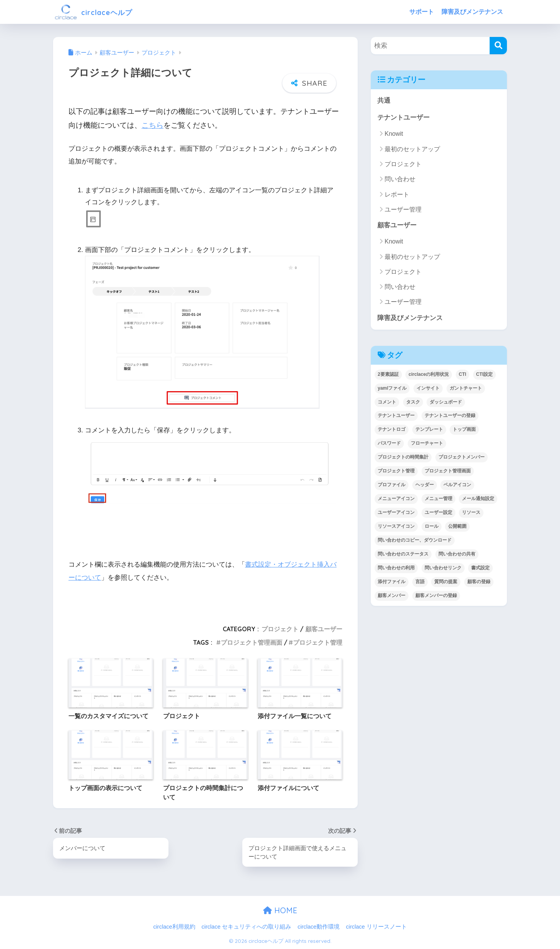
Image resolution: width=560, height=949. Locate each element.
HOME (280, 910)
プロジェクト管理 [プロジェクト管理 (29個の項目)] (396, 472)
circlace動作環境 (319, 926)
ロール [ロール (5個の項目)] (432, 527)
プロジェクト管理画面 (252, 642)
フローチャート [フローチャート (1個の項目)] (427, 444)
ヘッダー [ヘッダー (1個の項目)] (425, 485)
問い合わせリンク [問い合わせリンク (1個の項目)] (443, 569)
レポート (397, 194)
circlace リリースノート (376, 926)
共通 (384, 101)
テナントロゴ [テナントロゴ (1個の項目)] (392, 430)
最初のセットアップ (412, 149)
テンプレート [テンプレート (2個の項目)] (429, 430)
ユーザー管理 (403, 210)
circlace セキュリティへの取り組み (246, 926)
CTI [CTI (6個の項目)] (462, 375)
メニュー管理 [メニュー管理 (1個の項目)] (438, 499)
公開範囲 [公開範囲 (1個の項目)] (457, 527)
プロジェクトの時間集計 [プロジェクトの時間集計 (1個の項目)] (403, 458)
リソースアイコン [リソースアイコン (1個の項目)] (396, 527)
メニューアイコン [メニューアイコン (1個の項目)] (396, 499)
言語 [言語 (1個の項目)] (420, 582)
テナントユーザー (403, 118)
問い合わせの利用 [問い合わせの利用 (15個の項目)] (396, 569)
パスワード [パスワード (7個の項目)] (389, 444)
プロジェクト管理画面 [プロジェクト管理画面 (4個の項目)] (448, 472)
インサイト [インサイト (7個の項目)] (428, 389)
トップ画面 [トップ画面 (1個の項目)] (464, 430)
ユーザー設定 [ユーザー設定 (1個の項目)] (438, 513)
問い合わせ (400, 179)
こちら (152, 125)
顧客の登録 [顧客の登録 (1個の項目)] (479, 582)
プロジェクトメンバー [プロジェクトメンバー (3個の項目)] (462, 458)
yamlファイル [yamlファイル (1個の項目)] (392, 389)
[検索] (498, 46)
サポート (422, 12)
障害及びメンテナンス (472, 12)
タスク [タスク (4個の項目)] (413, 402)
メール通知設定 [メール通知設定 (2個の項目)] (478, 499)
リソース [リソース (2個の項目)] (471, 513)
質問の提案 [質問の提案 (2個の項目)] (446, 582)
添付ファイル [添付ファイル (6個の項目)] (392, 582)
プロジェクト (280, 629)
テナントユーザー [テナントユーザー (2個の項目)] (396, 416)
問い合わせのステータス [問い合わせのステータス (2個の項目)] (403, 555)
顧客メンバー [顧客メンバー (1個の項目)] (392, 596)
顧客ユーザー (324, 629)
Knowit (394, 134)
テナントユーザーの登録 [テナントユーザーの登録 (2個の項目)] (450, 416)
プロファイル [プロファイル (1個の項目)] (392, 485)
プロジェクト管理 (318, 642)
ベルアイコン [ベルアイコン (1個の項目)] (457, 485)
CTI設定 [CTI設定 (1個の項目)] (484, 375)
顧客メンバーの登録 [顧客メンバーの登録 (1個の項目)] (436, 596)
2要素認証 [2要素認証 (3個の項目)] (388, 375)
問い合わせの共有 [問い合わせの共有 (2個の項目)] (457, 555)
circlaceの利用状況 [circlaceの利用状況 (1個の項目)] (429, 375)
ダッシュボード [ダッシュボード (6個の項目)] (446, 402)
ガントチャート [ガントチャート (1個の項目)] (466, 389)
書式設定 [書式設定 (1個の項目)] (480, 569)
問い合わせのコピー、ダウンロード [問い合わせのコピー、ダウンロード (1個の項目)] (415, 541)
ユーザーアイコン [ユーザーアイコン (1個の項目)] (396, 513)
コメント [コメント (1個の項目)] (387, 402)
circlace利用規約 (174, 926)
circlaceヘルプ (100, 12)
